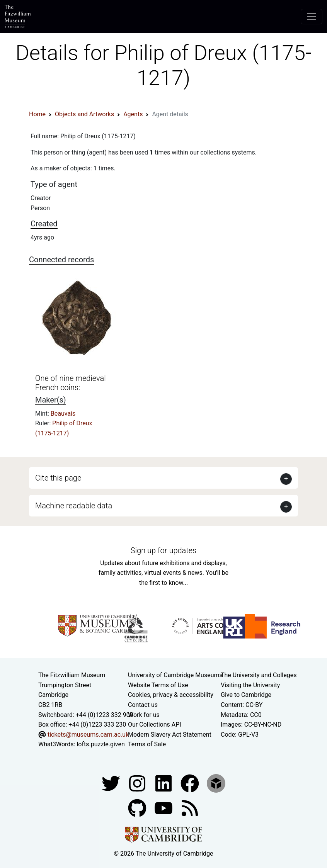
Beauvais (63, 414)
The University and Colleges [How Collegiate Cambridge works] (259, 675)
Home (37, 114)
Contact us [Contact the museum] (143, 705)
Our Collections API (155, 724)
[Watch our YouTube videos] (164, 808)
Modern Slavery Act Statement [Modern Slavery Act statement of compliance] (170, 735)
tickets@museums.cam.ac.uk (88, 735)
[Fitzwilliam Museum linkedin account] (191, 783)
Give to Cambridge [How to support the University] (246, 695)
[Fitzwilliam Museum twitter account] (112, 783)
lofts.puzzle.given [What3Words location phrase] (100, 744)
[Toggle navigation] (312, 17)
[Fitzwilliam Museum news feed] (190, 808)
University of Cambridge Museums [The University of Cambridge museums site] (175, 675)
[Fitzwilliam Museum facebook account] (164, 783)
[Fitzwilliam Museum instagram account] (138, 783)
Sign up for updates (163, 550)
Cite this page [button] (58, 478)
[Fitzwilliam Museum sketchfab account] (216, 783)
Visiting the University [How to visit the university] (250, 685)
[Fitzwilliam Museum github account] (138, 808)
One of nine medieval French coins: (71, 383)
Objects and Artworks (84, 114)
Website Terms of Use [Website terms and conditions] (158, 685)
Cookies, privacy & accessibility (171, 695)
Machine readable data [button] (74, 506)
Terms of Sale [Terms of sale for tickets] (147, 744)
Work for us (144, 715)
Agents (133, 114)
